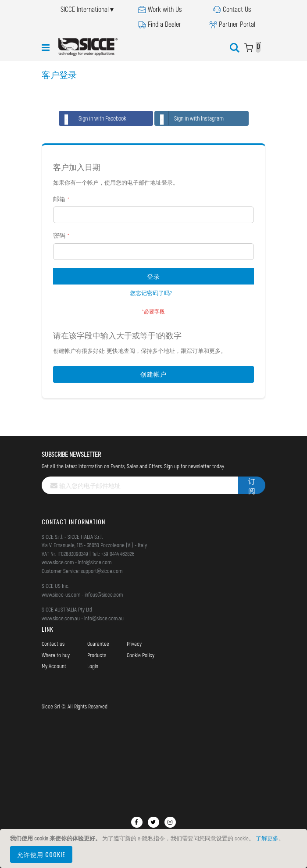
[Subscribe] (252, 485)
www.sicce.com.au (61, 618)
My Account (54, 666)
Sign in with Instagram (189, 118)
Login (93, 666)
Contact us (53, 644)
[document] (155, 848)
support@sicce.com (102, 571)
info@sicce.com (95, 562)
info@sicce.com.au (104, 618)
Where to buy (56, 655)
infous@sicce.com (104, 594)
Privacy (134, 644)
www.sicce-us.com (61, 594)
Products (97, 655)
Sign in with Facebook (93, 118)
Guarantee (98, 644)
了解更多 (267, 838)
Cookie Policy (141, 655)
